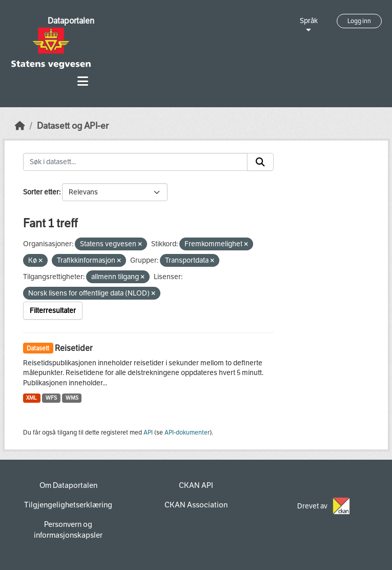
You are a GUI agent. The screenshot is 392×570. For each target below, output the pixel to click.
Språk (309, 21)
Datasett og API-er (73, 126)
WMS (72, 398)
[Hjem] (20, 126)
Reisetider (74, 348)
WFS (51, 398)
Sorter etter (41, 192)
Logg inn (359, 21)
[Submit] (260, 162)
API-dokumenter (187, 433)
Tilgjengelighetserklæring (68, 505)
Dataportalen (71, 21)
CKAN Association (196, 505)
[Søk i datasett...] (135, 162)
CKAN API (196, 485)
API (148, 433)
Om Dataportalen (68, 485)
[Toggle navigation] (83, 81)
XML (32, 398)
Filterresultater (53, 311)
